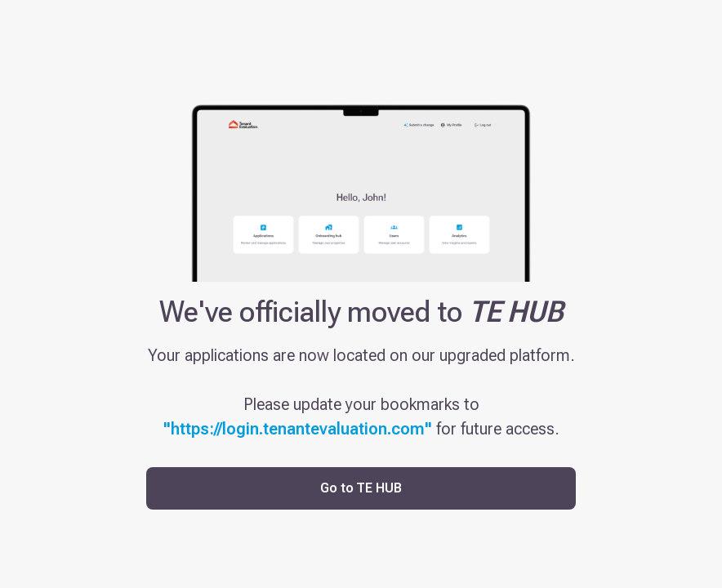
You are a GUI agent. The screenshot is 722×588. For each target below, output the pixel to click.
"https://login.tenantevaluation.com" (298, 429)
